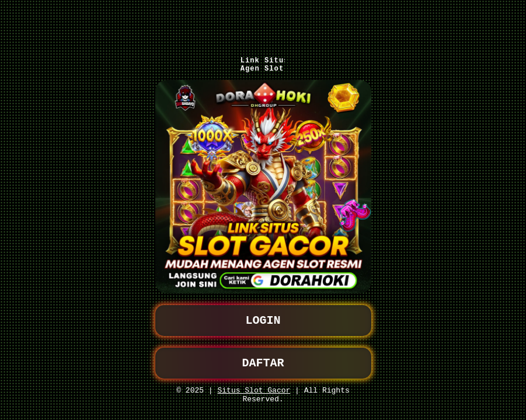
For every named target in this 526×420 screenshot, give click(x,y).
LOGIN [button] (263, 314)
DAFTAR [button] (263, 358)
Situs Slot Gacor (254, 388)
